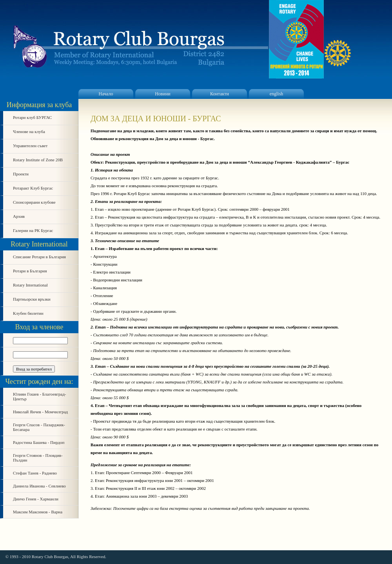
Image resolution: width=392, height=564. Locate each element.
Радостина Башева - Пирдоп (39, 442)
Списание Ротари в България (39, 257)
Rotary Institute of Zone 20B (38, 160)
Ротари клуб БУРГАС (32, 117)
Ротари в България (30, 271)
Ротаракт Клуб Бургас (33, 188)
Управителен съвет (30, 146)
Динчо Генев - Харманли (36, 499)
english (277, 94)
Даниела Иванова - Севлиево (39, 486)
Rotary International (30, 285)
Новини (163, 94)
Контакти (220, 94)
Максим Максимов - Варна (38, 512)
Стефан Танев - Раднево (35, 473)
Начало (106, 94)
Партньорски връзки (32, 299)
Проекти (21, 174)
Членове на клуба (29, 131)
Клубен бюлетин (28, 313)
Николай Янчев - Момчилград (40, 412)
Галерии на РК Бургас (33, 230)
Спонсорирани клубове (34, 202)
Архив (19, 216)
